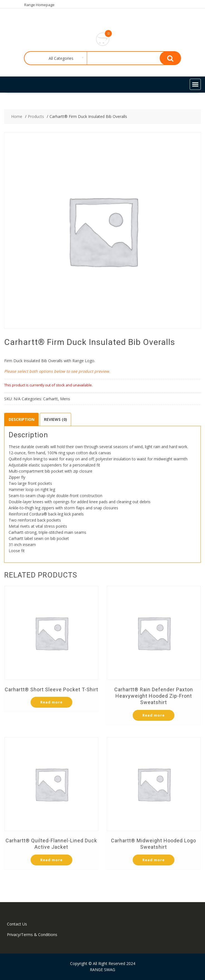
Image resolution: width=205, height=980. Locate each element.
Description (22, 419)
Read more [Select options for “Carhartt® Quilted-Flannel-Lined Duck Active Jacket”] (51, 860)
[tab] (22, 419)
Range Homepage (39, 5)
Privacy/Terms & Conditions (32, 935)
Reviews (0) (55, 419)
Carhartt (50, 399)
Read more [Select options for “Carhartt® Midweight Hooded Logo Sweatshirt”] (154, 860)
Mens (65, 399)
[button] (195, 84)
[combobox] (60, 58)
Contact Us (17, 924)
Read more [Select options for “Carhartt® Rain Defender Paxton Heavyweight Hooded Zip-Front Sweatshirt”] (154, 715)
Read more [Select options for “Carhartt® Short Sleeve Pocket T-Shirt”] (51, 702)
